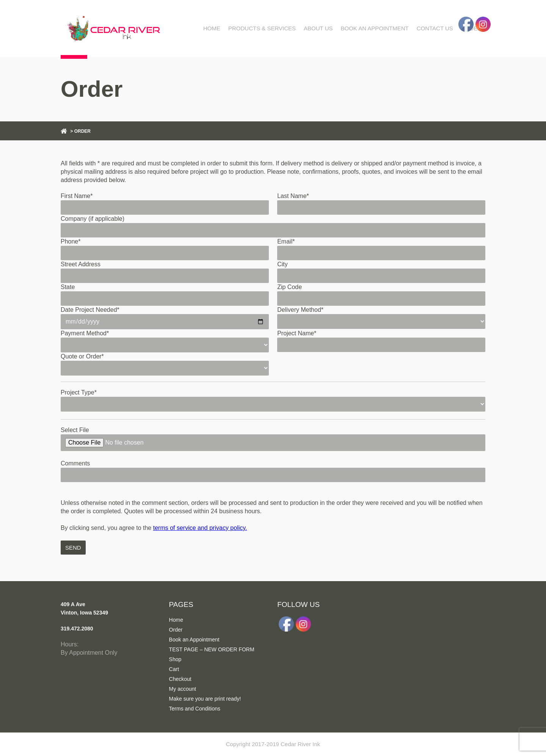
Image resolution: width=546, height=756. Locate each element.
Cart (174, 669)
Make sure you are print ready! (205, 699)
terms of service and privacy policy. (200, 528)
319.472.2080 (77, 629)
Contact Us (435, 28)
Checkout (180, 679)
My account (183, 689)
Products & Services (262, 28)
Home (212, 28)
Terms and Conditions (195, 709)
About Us (318, 28)
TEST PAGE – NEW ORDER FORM (212, 649)
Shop (175, 659)
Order (176, 630)
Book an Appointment (375, 28)
